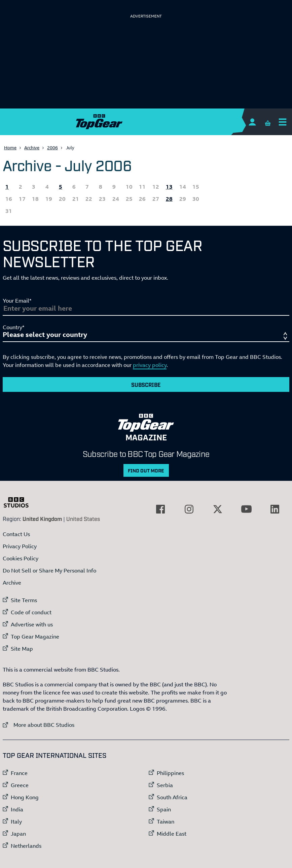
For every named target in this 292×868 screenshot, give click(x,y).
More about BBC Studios (39, 725)
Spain (164, 809)
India (17, 809)
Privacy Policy (20, 546)
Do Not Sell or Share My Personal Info (49, 570)
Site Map (22, 649)
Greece (20, 785)
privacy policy (150, 365)
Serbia (165, 785)
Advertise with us (32, 624)
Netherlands (26, 846)
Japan (18, 834)
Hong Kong (25, 797)
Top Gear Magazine (35, 637)
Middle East (172, 834)
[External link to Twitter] (218, 509)
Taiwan (166, 821)
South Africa (172, 797)
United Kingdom (42, 519)
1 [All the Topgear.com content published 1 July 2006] (7, 187)
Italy (16, 821)
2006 (52, 148)
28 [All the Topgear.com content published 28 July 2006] (169, 199)
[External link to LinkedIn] (275, 509)
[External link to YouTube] (246, 509)
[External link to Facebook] (160, 509)
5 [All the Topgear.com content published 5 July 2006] (61, 187)
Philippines (170, 773)
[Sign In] (252, 122)
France (19, 773)
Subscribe (146, 384)
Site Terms (24, 600)
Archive (32, 148)
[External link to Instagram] (189, 509)
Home (10, 148)
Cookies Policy (21, 558)
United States (83, 519)
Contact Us (16, 534)
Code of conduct (31, 612)
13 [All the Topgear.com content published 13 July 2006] (169, 187)
